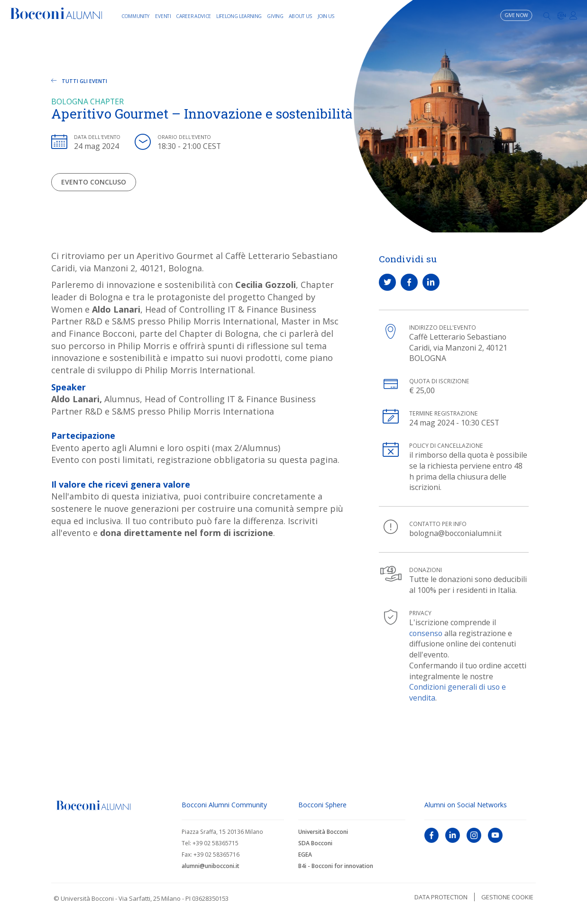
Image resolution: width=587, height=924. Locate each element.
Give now (516, 15)
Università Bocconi (323, 832)
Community (136, 16)
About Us (301, 16)
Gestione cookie (507, 897)
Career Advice (193, 16)
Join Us (326, 16)
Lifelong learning (239, 16)
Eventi (163, 16)
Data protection (441, 897)
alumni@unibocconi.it (211, 866)
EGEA (305, 855)
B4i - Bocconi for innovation (336, 866)
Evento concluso (94, 182)
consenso (426, 633)
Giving (275, 16)
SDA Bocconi (315, 843)
